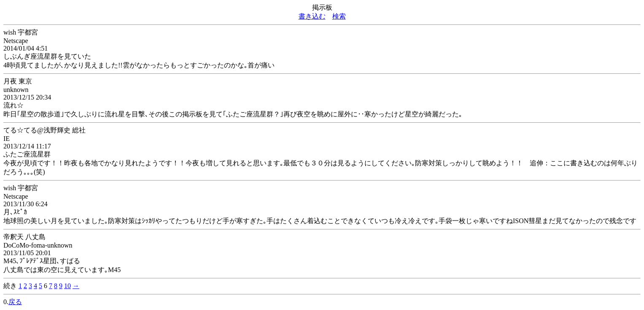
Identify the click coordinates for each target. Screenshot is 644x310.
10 (67, 286)
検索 (339, 16)
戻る (15, 302)
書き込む (312, 16)
